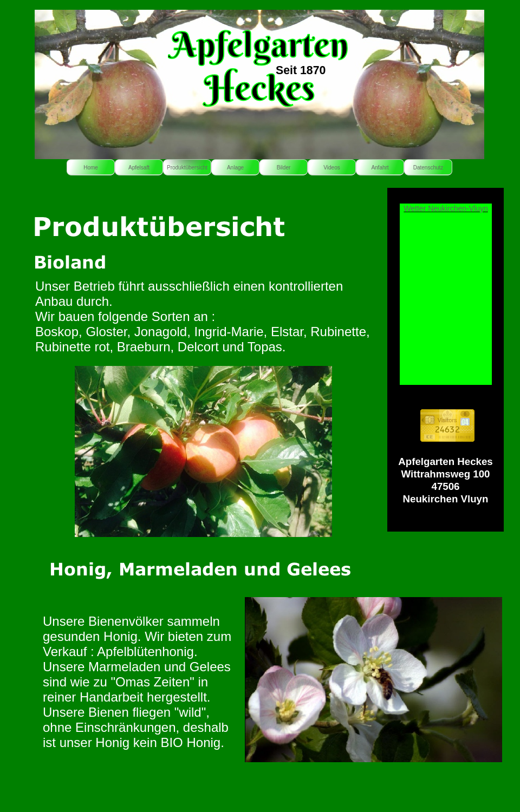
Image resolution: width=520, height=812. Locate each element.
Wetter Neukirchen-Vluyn (446, 208)
